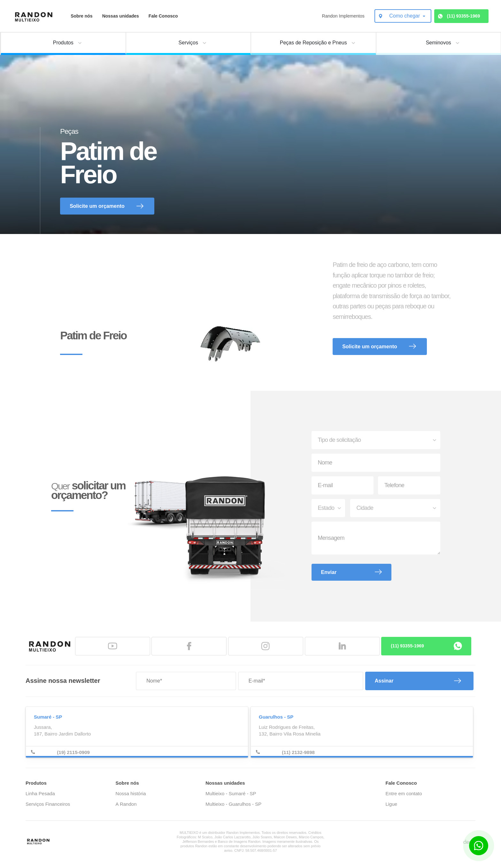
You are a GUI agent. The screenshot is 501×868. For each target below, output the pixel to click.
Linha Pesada (40, 793)
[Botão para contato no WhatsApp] (479, 846)
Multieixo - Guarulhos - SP (233, 804)
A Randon (126, 804)
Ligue (391, 804)
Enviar (329, 572)
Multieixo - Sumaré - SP (231, 793)
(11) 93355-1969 (464, 16)
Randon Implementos (343, 16)
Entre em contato (404, 793)
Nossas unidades (121, 16)
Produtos (36, 783)
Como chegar (405, 16)
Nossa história (131, 793)
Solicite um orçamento (97, 206)
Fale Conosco (163, 16)
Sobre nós (81, 16)
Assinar (384, 681)
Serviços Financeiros (48, 804)
